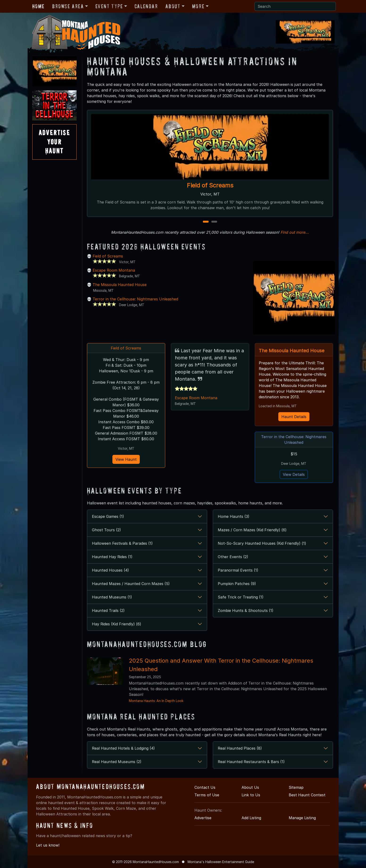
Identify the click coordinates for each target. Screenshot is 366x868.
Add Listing (251, 818)
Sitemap (296, 787)
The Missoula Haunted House (120, 285)
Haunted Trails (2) (108, 611)
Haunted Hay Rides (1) (112, 557)
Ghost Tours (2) (106, 530)
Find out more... (295, 232)
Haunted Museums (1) (112, 597)
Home (38, 6)
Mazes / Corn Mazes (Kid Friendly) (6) (252, 530)
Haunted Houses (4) (110, 570)
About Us (250, 787)
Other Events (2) (233, 557)
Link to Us (251, 795)
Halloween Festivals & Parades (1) (122, 543)
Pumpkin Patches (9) (237, 584)
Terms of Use (207, 795)
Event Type (109, 6)
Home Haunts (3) (234, 516)
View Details (294, 474)
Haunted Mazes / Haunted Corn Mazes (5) (131, 584)
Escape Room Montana (114, 270)
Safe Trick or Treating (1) (241, 597)
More (198, 6)
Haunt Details (294, 417)
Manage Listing (302, 818)
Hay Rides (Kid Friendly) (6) (117, 624)
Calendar (146, 6)
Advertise (203, 818)
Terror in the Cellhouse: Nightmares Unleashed (135, 299)
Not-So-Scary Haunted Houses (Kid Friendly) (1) (262, 543)
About (173, 6)
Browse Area (68, 6)
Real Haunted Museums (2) (117, 762)
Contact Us (205, 787)
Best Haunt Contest (307, 795)
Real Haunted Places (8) (240, 748)
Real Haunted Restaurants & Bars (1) (251, 762)
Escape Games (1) (108, 516)
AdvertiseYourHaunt (54, 142)
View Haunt (126, 459)
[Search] (295, 6)
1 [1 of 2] (206, 222)
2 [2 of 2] (214, 222)
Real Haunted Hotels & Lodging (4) (123, 748)
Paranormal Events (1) (238, 570)
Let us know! (48, 845)
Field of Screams (210, 185)
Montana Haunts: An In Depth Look (156, 701)
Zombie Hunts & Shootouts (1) (246, 611)
